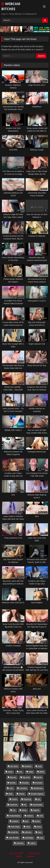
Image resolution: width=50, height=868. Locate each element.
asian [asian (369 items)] (10, 772)
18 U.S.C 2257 (16, 853)
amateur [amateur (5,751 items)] (28, 766)
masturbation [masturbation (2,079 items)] (15, 816)
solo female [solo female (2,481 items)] (14, 838)
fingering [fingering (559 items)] (27, 799)
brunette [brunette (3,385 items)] (39, 783)
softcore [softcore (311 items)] (28, 832)
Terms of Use (34, 853)
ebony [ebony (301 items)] (22, 794)
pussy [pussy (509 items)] (37, 821)
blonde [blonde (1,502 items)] (13, 783)
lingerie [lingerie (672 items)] (36, 810)
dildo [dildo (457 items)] (10, 794)
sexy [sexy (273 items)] (28, 827)
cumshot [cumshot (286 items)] (23, 788)
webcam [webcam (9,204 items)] (20, 843)
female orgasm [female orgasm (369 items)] (37, 794)
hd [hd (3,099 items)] (25, 805)
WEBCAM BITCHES (11, 6)
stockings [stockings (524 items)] (29, 838)
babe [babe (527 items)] (31, 772)
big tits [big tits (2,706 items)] (39, 777)
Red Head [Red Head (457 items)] (15, 827)
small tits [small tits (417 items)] (14, 832)
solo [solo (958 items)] (40, 832)
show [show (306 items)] (39, 827)
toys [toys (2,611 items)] (41, 838)
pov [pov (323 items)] (27, 821)
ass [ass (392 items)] (21, 772)
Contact (30, 857)
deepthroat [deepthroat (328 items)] (38, 788)
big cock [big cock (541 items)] (26, 777)
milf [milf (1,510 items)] (41, 816)
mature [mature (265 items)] (30, 816)
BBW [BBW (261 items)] (42, 772)
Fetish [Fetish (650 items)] (14, 799)
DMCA (19, 857)
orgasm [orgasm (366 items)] (15, 821)
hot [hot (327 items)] (14, 810)
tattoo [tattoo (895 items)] (33, 843)
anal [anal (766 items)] (40, 766)
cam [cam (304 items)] (11, 788)
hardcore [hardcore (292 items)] (14, 805)
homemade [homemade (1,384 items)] (37, 805)
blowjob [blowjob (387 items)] (25, 783)
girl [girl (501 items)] (39, 799)
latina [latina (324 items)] (24, 810)
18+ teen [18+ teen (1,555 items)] (14, 766)
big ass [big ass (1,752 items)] (13, 777)
